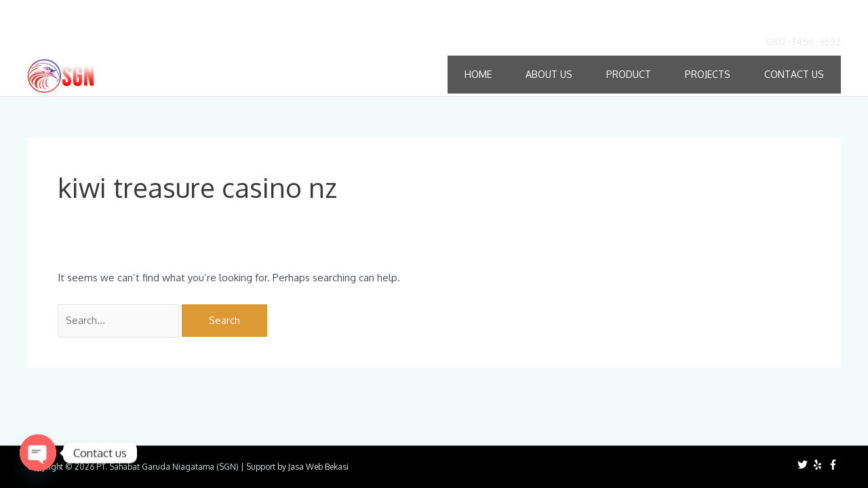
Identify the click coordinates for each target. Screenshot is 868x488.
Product (629, 74)
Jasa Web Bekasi (318, 467)
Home (478, 74)
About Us (549, 74)
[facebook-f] (835, 465)
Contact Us (794, 74)
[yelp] (819, 465)
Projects (708, 74)
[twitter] (804, 465)
